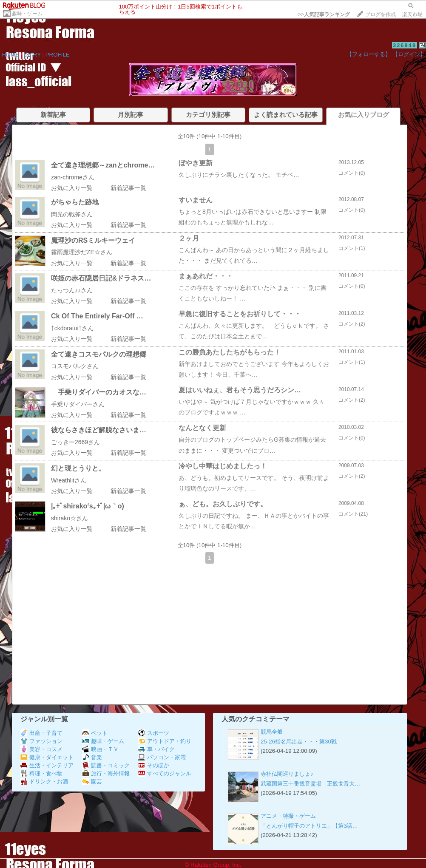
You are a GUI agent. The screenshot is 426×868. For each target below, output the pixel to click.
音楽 (92, 757)
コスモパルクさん (75, 366)
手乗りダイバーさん (78, 404)
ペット (95, 733)
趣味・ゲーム (27, 14)
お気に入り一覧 (72, 188)
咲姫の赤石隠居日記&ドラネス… (101, 278)
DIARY (32, 55)
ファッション (41, 741)
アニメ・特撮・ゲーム (288, 816)
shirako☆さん (70, 518)
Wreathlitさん (69, 480)
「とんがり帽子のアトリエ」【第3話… (309, 826)
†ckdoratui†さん (72, 328)
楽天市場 (412, 14)
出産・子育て (41, 733)
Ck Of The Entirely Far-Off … (97, 316)
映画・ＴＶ (100, 749)
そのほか (154, 765)
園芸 (92, 781)
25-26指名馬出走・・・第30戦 (299, 742)
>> (324, 14)
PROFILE (58, 55)
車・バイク (156, 749)
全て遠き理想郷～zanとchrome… (103, 165)
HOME (11, 55)
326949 (405, 45)
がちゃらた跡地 (75, 202)
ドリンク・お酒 (44, 781)
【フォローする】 (369, 54)
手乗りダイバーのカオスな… (99, 392)
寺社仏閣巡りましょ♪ (287, 774)
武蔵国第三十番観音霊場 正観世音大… (310, 784)
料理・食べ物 (41, 773)
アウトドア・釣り (165, 741)
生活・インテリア (47, 765)
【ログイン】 (409, 54)
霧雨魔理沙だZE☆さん (82, 252)
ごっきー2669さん (75, 442)
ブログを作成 (381, 14)
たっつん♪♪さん (72, 290)
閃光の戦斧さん (72, 214)
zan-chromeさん (73, 177)
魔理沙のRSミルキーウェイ (93, 240)
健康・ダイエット (47, 757)
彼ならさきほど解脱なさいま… (99, 430)
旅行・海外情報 (106, 773)
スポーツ (154, 733)
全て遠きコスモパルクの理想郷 (99, 354)
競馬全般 (272, 732)
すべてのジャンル (165, 773)
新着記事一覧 (128, 188)
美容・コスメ (41, 749)
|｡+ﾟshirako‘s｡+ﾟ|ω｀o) (88, 506)
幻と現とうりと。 (78, 468)
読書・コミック (106, 765)
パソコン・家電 (162, 757)
